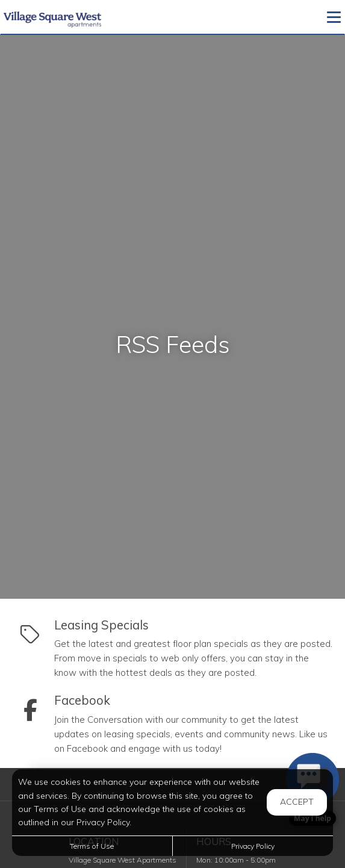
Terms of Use (92, 846)
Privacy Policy (253, 846)
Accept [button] (297, 802)
